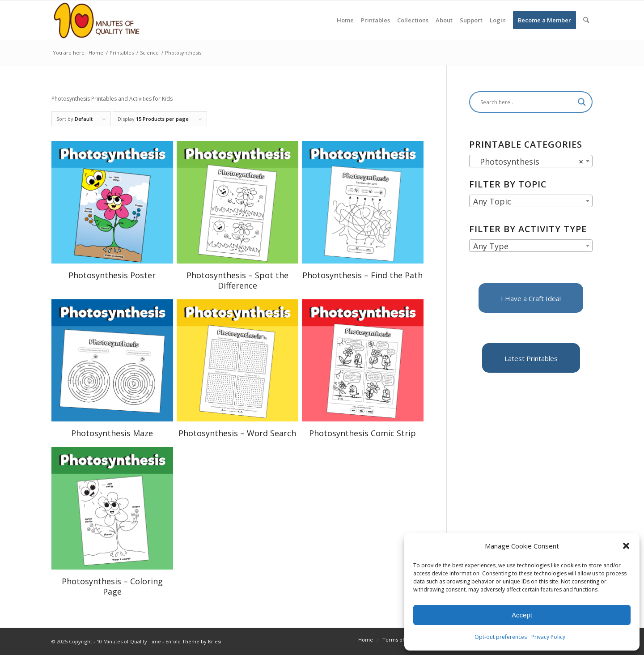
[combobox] (531, 161)
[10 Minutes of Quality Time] (97, 20)
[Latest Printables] (531, 358)
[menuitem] (345, 20)
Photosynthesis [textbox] (528, 162)
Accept (522, 615)
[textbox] (531, 201)
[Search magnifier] (582, 102)
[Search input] (527, 102)
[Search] (586, 20)
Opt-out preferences (501, 637)
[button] (626, 546)
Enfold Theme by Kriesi (193, 641)
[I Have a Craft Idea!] (531, 298)
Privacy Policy (548, 637)
